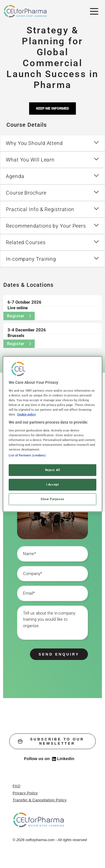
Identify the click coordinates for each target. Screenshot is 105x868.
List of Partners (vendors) (27, 455)
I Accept (53, 484)
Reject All (53, 470)
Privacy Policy (25, 793)
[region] (52, 434)
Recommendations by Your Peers (46, 226)
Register (19, 316)
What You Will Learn (30, 160)
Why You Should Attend (34, 143)
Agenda (15, 176)
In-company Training (31, 259)
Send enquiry (59, 654)
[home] (39, 820)
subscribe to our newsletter (51, 741)
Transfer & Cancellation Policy (40, 800)
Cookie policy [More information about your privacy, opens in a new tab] (26, 414)
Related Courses (26, 242)
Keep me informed (53, 108)
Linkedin (63, 759)
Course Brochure (26, 193)
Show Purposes (52, 499)
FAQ (17, 786)
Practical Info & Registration (40, 209)
